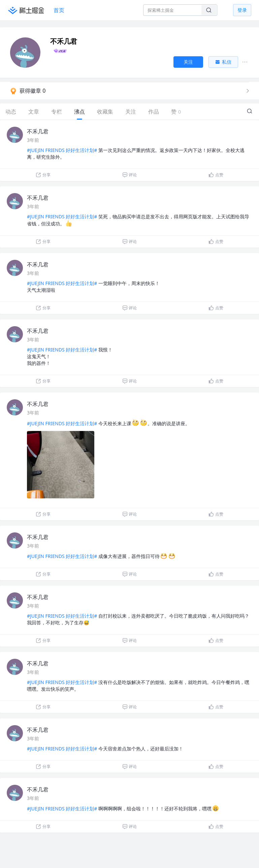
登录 (242, 10)
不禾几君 (38, 131)
